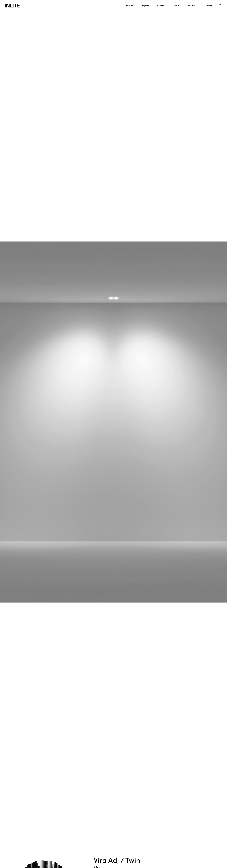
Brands (161, 5)
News (176, 5)
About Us (192, 5)
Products (129, 5)
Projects (145, 5)
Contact (208, 5)
